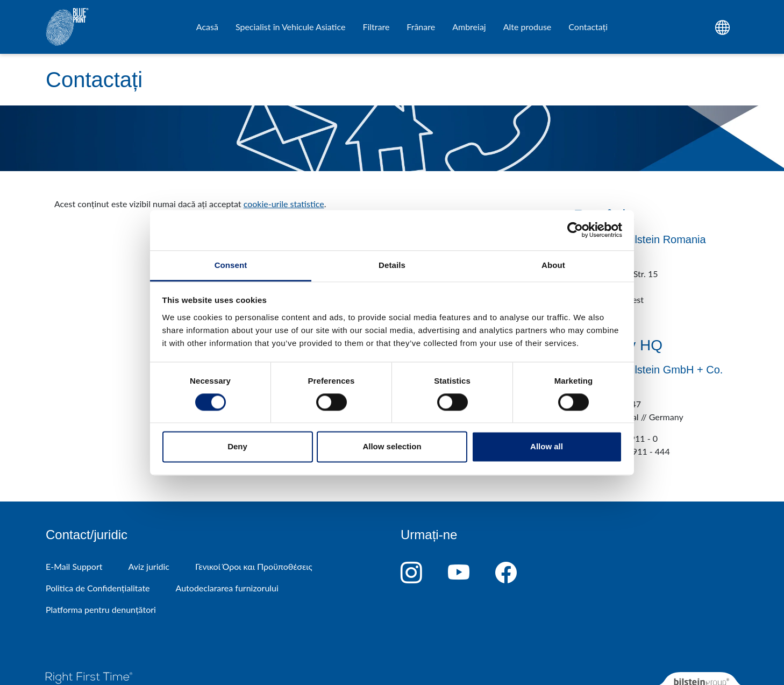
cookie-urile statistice (284, 204)
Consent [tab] (231, 265)
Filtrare (376, 27)
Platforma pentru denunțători (101, 609)
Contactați (588, 27)
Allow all (547, 447)
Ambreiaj (469, 27)
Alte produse (528, 27)
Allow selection (392, 447)
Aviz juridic (148, 566)
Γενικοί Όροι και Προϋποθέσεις (254, 566)
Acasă (207, 27)
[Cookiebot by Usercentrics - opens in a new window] (575, 230)
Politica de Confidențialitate (98, 588)
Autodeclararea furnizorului (227, 588)
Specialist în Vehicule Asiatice (290, 27)
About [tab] (553, 265)
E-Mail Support (74, 566)
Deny (237, 447)
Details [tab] (392, 265)
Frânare (421, 27)
